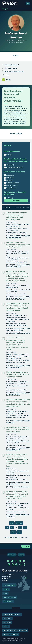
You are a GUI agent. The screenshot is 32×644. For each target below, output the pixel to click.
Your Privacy (7, 618)
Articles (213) (10, 175)
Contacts (6, 589)
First (13, 523)
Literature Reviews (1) (13, 183)
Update (26, 546)
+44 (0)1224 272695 (11, 68)
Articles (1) (10, 198)
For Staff (21, 555)
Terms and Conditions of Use (12, 614)
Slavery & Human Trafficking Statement (15, 630)
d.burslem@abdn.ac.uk (12, 65)
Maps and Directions (10, 597)
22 (25, 527)
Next (14, 532)
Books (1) (9, 155)
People (5, 9)
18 (7, 527)
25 (11, 537)
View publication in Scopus (21, 333)
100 (16, 537)
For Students (12, 555)
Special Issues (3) (12, 188)
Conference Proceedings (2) (15, 167)
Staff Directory (8, 601)
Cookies (6, 626)
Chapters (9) (10, 165)
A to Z (5, 593)
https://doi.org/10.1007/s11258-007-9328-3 (18, 394)
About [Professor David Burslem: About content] (16, 55)
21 (20, 527)
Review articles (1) (12, 185)
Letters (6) (10, 180)
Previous (20, 523)
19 (12, 527)
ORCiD (8, 80)
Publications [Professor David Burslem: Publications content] (16, 133)
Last (20, 532)
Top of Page (16, 608)
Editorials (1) (10, 178)
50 (13, 537)
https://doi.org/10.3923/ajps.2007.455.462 (18, 483)
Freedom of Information (11, 634)
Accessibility (7, 622)
